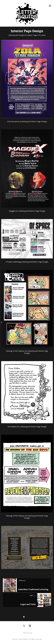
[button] (27, 617)
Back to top (28, 633)
